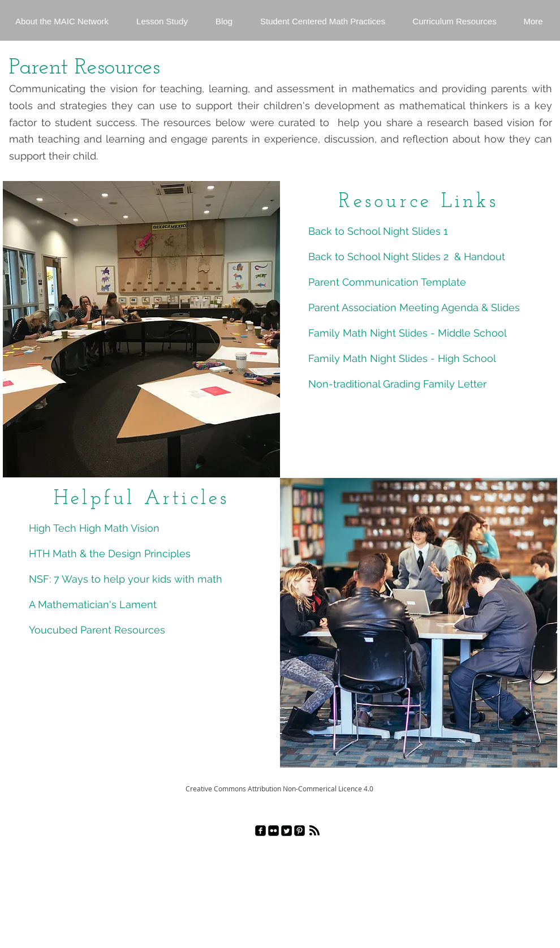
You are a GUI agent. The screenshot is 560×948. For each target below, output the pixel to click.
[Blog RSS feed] (315, 831)
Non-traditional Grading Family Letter (397, 384)
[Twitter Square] (287, 831)
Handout (484, 257)
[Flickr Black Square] (273, 831)
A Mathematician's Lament (94, 604)
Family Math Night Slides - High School (402, 358)
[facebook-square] (260, 831)
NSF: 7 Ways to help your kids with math (126, 579)
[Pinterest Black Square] (300, 831)
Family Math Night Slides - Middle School (409, 333)
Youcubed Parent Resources (97, 630)
